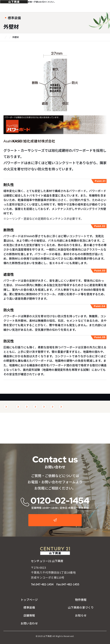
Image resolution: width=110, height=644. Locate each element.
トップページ (29, 600)
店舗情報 (29, 615)
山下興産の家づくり (81, 607)
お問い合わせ (29, 623)
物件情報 (81, 600)
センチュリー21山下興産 (17, 6)
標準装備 (11, 400)
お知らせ (81, 615)
